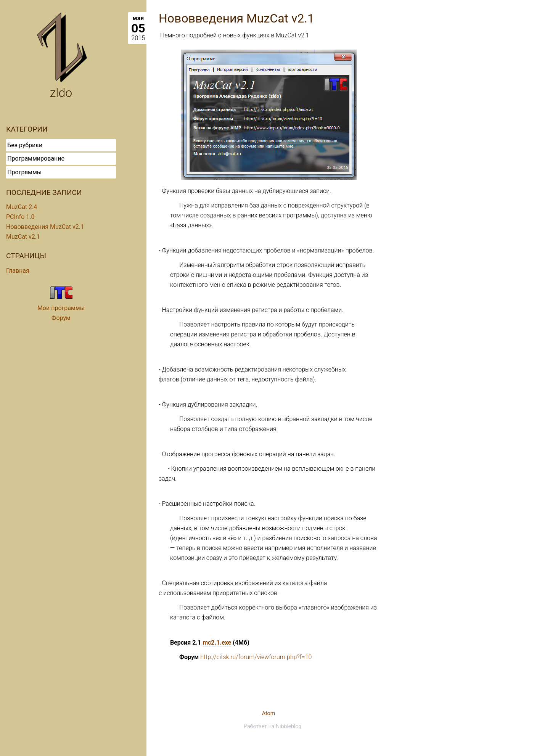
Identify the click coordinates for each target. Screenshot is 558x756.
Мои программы (61, 308)
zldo (61, 93)
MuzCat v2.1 (23, 237)
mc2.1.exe (217, 643)
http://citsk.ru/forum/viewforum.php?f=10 (256, 657)
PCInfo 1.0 (20, 217)
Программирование (36, 158)
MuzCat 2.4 (22, 207)
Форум (61, 318)
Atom (269, 713)
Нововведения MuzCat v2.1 (45, 227)
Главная (18, 271)
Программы (24, 172)
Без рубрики (25, 145)
